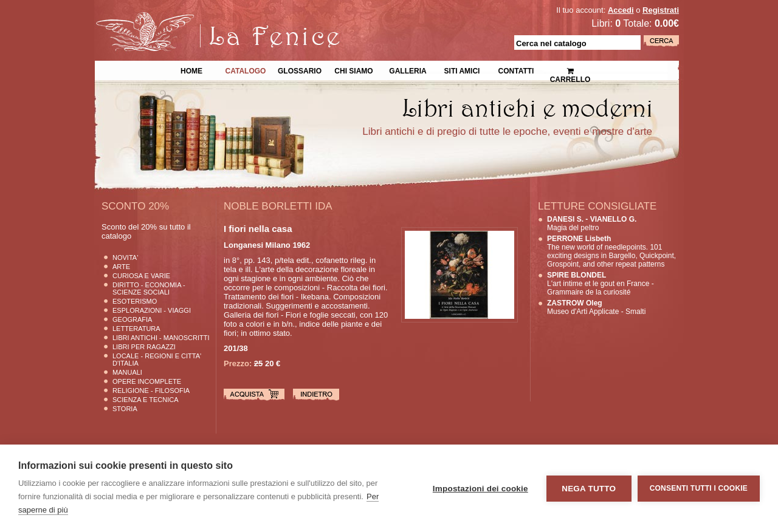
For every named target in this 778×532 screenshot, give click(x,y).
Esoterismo (135, 301)
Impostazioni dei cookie (480, 489)
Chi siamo (353, 70)
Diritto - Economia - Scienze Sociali (149, 288)
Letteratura (136, 329)
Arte (121, 267)
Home (191, 70)
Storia (125, 409)
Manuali (127, 372)
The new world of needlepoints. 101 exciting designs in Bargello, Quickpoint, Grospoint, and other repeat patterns (611, 251)
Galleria (408, 70)
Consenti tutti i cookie (699, 488)
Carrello (570, 70)
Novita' (125, 257)
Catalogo (246, 70)
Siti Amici (462, 70)
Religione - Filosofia (151, 390)
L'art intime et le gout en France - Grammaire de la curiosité (601, 284)
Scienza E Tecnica (146, 400)
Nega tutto (589, 489)
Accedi (621, 10)
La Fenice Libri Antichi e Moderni (201, 18)
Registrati (661, 10)
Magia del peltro (592, 223)
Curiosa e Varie (141, 276)
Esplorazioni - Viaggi (152, 310)
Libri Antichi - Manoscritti (161, 338)
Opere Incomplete (147, 381)
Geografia (132, 319)
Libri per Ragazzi (144, 347)
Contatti (516, 70)
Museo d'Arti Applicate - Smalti (596, 307)
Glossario (300, 70)
